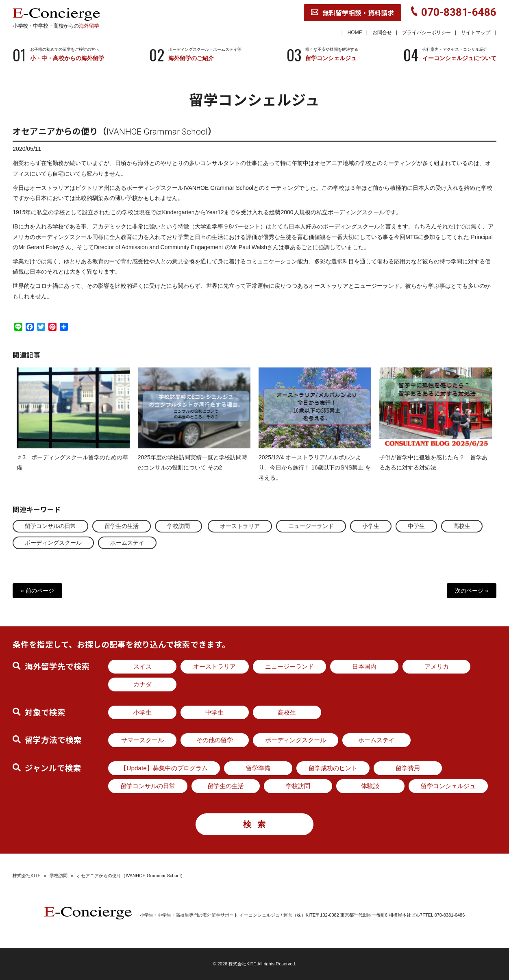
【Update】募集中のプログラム (164, 768)
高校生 (462, 526)
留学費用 (408, 768)
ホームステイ (127, 543)
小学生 (371, 526)
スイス (142, 666)
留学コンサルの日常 (50, 526)
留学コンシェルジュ (448, 786)
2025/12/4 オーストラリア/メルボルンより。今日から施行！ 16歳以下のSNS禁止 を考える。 (315, 475)
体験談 (370, 786)
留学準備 (258, 768)
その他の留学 (215, 740)
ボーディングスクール (53, 543)
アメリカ (437, 666)
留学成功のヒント (333, 768)
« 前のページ (37, 591)
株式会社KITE (26, 876)
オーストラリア (240, 526)
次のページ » (472, 591)
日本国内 (364, 666)
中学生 (416, 526)
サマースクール (142, 740)
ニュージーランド (311, 526)
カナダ (142, 684)
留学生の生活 (122, 526)
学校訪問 (178, 526)
